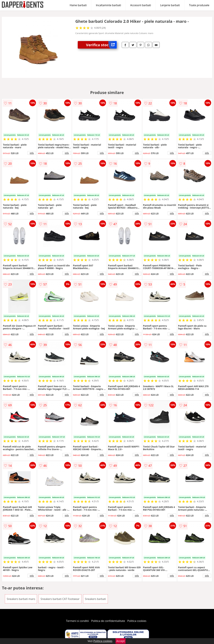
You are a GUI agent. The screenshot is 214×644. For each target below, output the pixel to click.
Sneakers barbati (95, 599)
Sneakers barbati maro (21, 599)
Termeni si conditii (77, 621)
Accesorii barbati (141, 5)
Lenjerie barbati (170, 5)
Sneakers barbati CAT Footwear (60, 599)
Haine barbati (78, 5)
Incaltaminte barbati (108, 5)
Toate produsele (199, 5)
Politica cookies (137, 621)
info (32, 153)
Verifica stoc (101, 45)
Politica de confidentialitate (108, 621)
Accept (121, 641)
